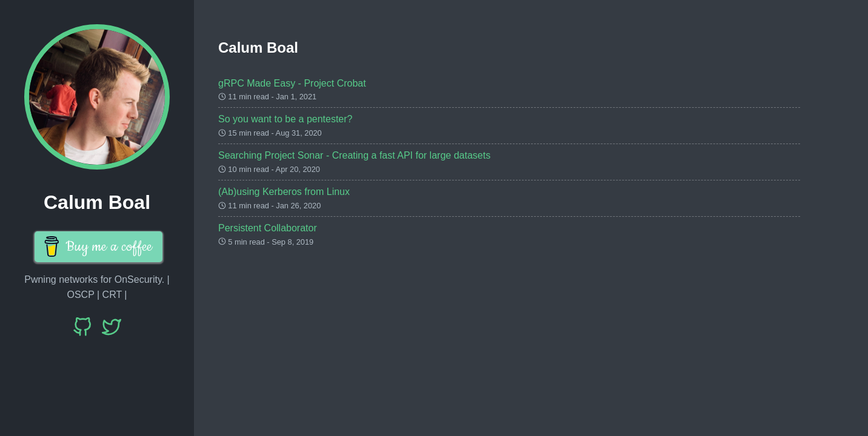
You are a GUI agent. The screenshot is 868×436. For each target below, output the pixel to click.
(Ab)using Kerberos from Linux (284, 192)
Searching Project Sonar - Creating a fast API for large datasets (354, 155)
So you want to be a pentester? (285, 119)
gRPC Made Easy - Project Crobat (292, 83)
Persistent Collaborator (268, 228)
